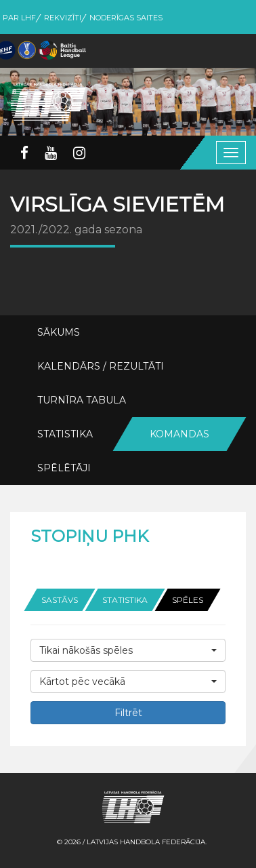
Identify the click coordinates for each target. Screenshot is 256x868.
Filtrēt (128, 713)
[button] (128, 650)
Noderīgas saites (126, 18)
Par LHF (19, 18)
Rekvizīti (63, 18)
